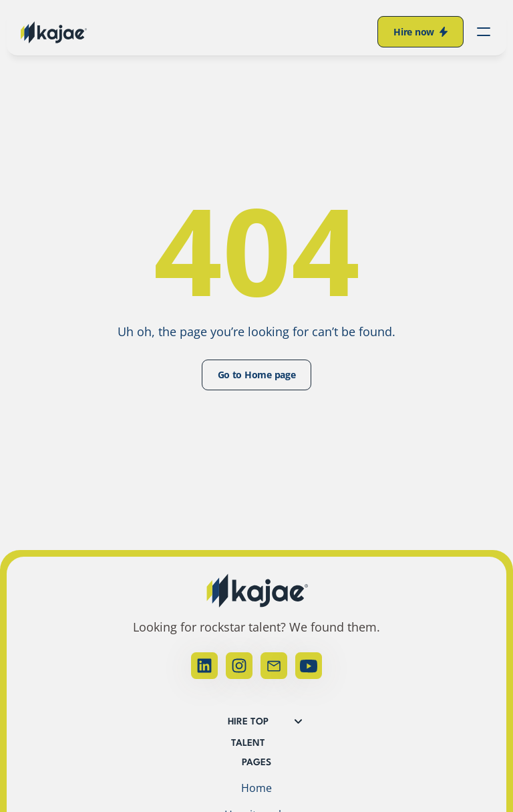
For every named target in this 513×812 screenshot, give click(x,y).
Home (256, 788)
